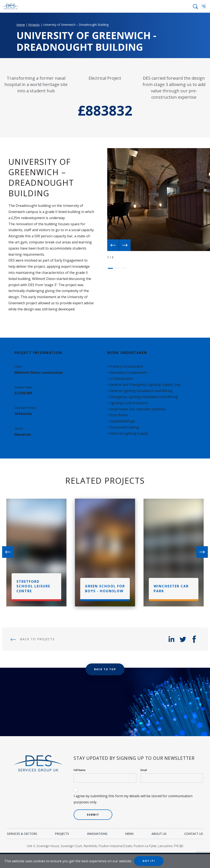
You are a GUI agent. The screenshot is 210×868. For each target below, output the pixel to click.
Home (21, 25)
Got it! (149, 861)
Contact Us (194, 834)
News (129, 834)
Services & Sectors (22, 834)
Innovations (97, 834)
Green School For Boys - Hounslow (105, 588)
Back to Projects (33, 639)
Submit (93, 815)
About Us (159, 834)
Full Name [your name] (80, 770)
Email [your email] (144, 770)
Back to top (105, 669)
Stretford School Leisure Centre (33, 586)
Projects (34, 25)
